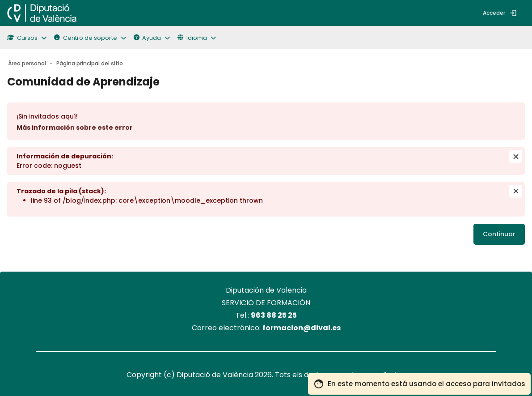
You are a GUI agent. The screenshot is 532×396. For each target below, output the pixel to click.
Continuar (499, 234)
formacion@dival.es (302, 328)
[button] (31, 38)
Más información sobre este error (75, 128)
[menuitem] (91, 13)
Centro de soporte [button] (85, 38)
